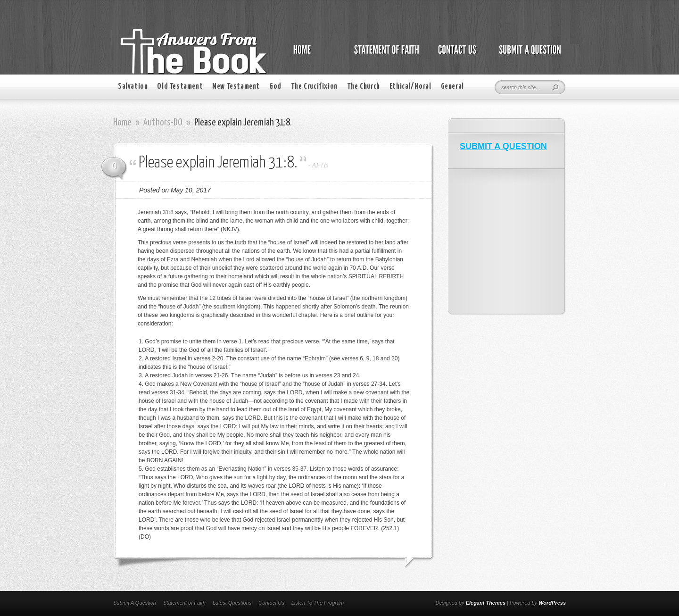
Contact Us (271, 603)
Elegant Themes (486, 603)
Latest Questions (232, 603)
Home (122, 123)
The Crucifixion (314, 87)
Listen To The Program (318, 603)
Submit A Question (135, 603)
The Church (364, 87)
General (452, 87)
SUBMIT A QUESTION (503, 146)
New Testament (236, 87)
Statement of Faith (184, 603)
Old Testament (180, 87)
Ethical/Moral (410, 87)
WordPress (552, 603)
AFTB (320, 165)
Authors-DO (163, 123)
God (275, 87)
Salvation (133, 87)
